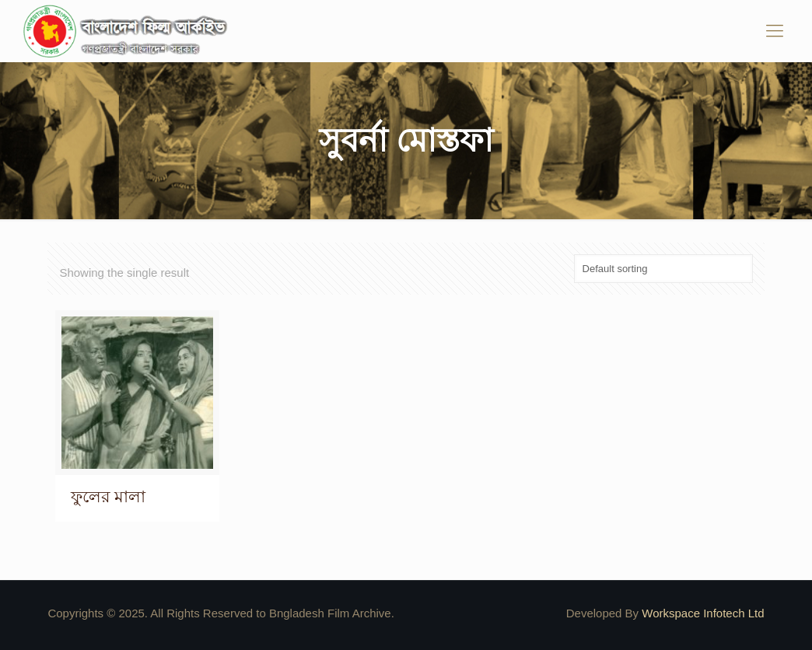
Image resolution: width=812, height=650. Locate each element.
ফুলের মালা (108, 496)
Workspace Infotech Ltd (703, 613)
